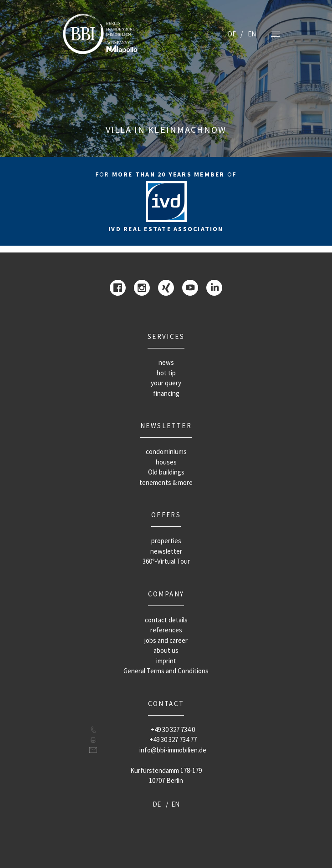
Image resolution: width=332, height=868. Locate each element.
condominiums (166, 452)
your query (166, 383)
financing (166, 393)
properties (166, 541)
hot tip (166, 373)
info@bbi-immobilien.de (173, 750)
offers (166, 515)
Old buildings (166, 472)
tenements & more (166, 482)
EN (252, 34)
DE (232, 34)
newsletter (166, 426)
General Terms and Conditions (166, 671)
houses (166, 462)
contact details (166, 620)
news (166, 362)
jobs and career (166, 640)
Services (166, 336)
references (166, 630)
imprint (166, 661)
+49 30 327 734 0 (173, 729)
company (166, 594)
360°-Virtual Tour (166, 561)
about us (166, 650)
